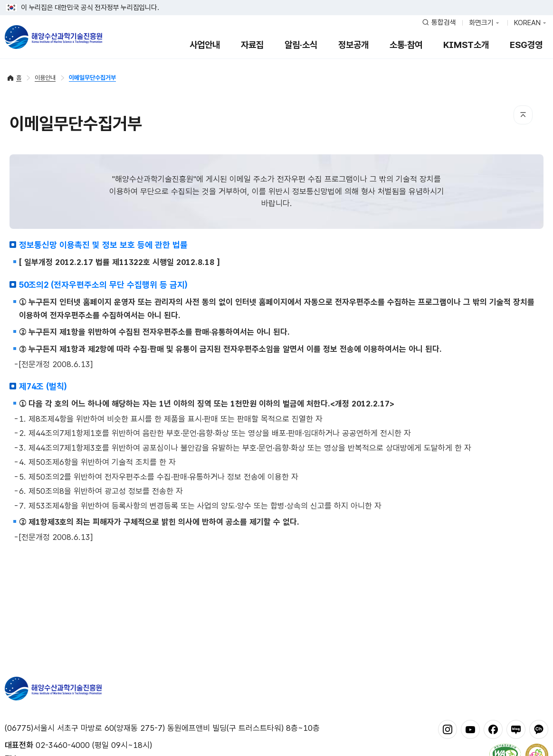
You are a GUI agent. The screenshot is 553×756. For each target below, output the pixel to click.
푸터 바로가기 (277, 0)
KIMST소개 (466, 45)
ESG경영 (526, 45)
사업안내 (205, 45)
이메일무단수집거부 (92, 78)
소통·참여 (406, 45)
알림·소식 (301, 45)
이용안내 (45, 78)
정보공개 (353, 45)
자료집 (252, 45)
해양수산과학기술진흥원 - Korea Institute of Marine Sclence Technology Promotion (53, 37)
